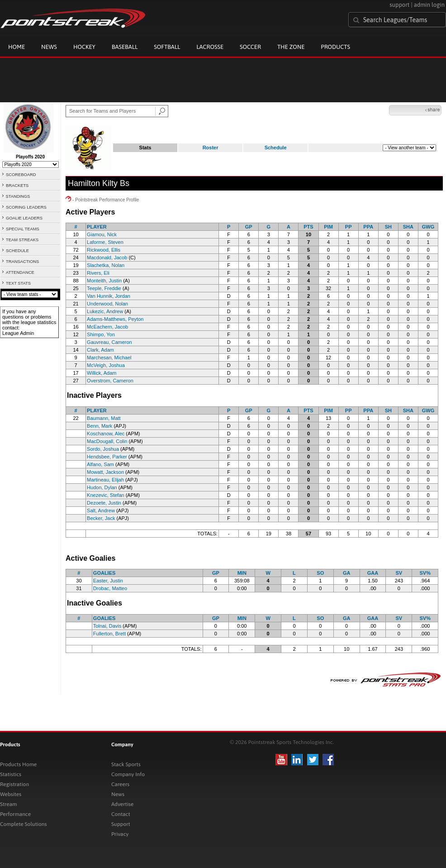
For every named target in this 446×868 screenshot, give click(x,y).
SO (320, 573)
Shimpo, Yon (101, 334)
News (49, 47)
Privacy (120, 834)
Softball (167, 47)
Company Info (128, 774)
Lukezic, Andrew (105, 311)
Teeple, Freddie (104, 288)
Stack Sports (126, 764)
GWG (428, 227)
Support (121, 824)
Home (17, 47)
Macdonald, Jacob (107, 258)
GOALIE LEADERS (24, 218)
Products (335, 47)
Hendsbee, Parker (107, 457)
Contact (121, 814)
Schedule (276, 148)
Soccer (250, 47)
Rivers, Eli (98, 273)
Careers (120, 784)
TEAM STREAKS (22, 240)
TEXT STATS (18, 283)
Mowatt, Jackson (105, 472)
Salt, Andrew (101, 510)
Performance (15, 814)
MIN (242, 573)
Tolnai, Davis (107, 626)
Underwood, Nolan (107, 304)
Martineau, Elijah (105, 480)
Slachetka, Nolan (106, 265)
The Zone (291, 47)
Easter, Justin (108, 581)
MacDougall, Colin (107, 441)
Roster (211, 148)
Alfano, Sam (100, 464)
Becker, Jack (101, 518)
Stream (8, 804)
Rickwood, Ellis (104, 250)
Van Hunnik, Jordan (109, 296)
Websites (11, 794)
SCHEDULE (17, 251)
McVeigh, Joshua (106, 365)
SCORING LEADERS (26, 207)
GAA (373, 573)
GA (347, 573)
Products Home (18, 764)
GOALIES (104, 573)
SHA (408, 227)
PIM (328, 227)
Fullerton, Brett (109, 634)
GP (249, 227)
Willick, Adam (102, 373)
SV (399, 573)
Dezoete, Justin (104, 503)
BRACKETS (17, 186)
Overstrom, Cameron (110, 381)
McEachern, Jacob (107, 327)
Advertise (122, 804)
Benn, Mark (100, 426)
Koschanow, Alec (106, 434)
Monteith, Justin (104, 281)
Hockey (84, 47)
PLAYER (97, 227)
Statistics (11, 774)
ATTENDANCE (20, 272)
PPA (368, 227)
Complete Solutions (23, 824)
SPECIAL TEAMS (23, 229)
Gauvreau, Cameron (109, 342)
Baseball (125, 47)
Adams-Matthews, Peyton (115, 319)
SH (388, 227)
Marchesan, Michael (109, 358)
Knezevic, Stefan (106, 495)
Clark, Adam (100, 350)
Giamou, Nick (102, 234)
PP (349, 227)
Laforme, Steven (105, 242)
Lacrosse (210, 47)
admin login (429, 5)
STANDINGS (18, 196)
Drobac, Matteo (110, 588)
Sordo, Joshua (103, 449)
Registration (14, 784)
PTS (308, 227)
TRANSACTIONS (22, 262)
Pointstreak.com (73, 19)
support (399, 5)
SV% (425, 573)
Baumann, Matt (104, 418)
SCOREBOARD (21, 175)
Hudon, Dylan (102, 487)
